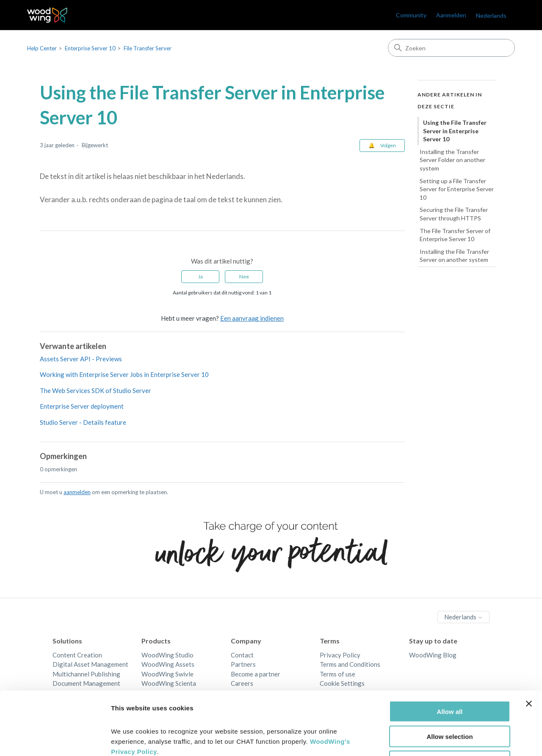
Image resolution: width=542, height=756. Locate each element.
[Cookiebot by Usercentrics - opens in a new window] (55, 740)
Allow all (450, 652)
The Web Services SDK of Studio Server (95, 390)
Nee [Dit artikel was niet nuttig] (244, 276)
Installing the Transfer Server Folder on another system (452, 160)
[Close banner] (529, 644)
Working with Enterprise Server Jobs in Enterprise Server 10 (124, 374)
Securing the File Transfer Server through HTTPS (454, 214)
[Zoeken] (451, 48)
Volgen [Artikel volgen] (388, 145)
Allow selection (449, 677)
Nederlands (491, 15)
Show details (444, 739)
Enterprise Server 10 (90, 48)
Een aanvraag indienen (252, 318)
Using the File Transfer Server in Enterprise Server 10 (455, 131)
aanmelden (77, 492)
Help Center (42, 48)
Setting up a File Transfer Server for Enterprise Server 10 (457, 189)
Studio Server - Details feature (83, 422)
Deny (450, 702)
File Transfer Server (148, 48)
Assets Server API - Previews (81, 359)
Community (411, 15)
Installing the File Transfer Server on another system (454, 256)
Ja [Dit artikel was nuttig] (200, 276)
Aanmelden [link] (451, 15)
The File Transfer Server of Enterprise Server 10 (455, 235)
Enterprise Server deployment (82, 406)
